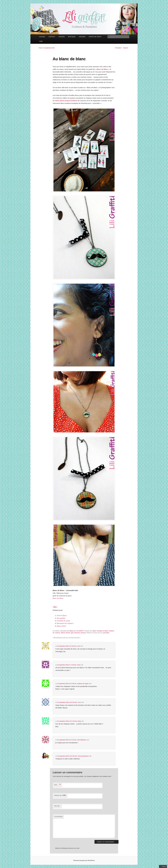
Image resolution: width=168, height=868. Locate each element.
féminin (68, 633)
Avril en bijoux (62, 615)
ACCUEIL (42, 37)
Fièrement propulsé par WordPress (84, 860)
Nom (57, 785)
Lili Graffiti (79, 631)
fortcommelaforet (83, 756)
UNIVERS (62, 37)
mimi (79, 665)
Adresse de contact (60, 795)
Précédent (118, 48)
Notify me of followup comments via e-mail (67, 848)
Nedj (79, 721)
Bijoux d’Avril (61, 626)
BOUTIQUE (72, 37)
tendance (83, 633)
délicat (63, 633)
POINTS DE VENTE (95, 37)
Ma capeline (61, 618)
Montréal (77, 633)
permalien (106, 633)
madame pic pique (83, 684)
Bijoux (72, 631)
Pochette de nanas (63, 621)
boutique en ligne (102, 631)
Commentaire (58, 817)
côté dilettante (81, 740)
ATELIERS (82, 37)
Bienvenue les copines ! (65, 623)
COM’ (41, 41)
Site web (57, 806)
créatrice (58, 633)
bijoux (95, 631)
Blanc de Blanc (58, 598)
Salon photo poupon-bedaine (66, 101)
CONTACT (52, 37)
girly (72, 633)
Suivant (126, 48)
